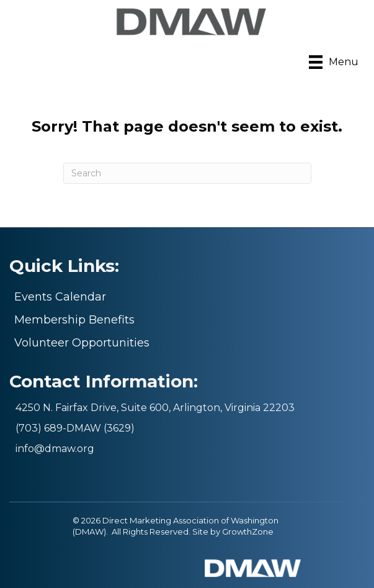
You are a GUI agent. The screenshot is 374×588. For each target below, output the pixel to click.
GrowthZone (248, 531)
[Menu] (334, 62)
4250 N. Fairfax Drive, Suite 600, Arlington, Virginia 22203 (155, 408)
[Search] (187, 173)
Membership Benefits (74, 320)
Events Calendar (60, 297)
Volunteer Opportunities (82, 343)
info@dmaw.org (55, 449)
